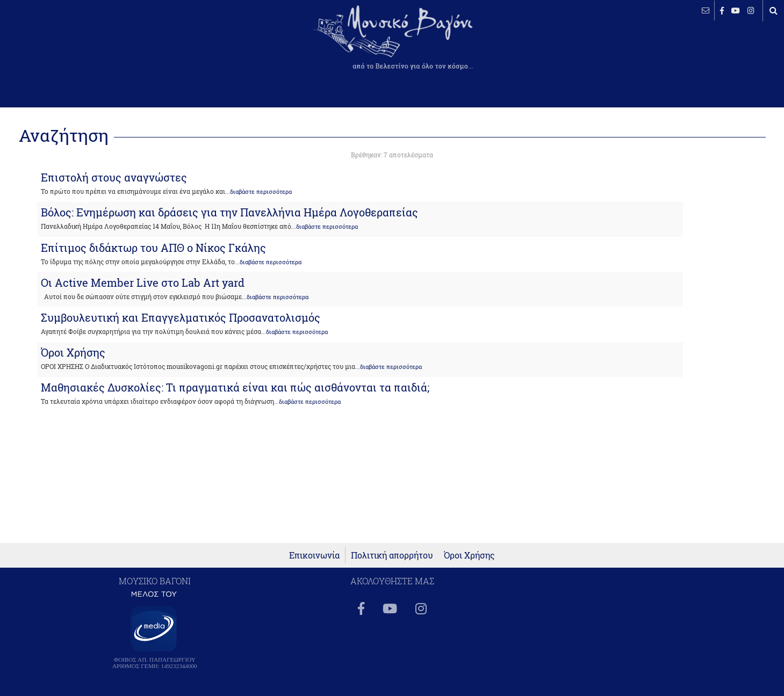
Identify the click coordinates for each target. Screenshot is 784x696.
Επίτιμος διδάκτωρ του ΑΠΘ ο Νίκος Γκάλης (153, 248)
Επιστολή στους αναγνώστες (114, 177)
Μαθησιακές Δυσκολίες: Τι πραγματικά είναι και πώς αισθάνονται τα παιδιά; (235, 387)
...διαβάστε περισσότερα (258, 192)
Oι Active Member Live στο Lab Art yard (143, 282)
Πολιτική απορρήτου (392, 555)
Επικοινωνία (314, 555)
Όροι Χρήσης (73, 352)
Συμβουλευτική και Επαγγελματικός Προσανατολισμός (181, 317)
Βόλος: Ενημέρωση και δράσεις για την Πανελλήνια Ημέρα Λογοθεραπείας (229, 212)
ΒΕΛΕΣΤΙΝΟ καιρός (66, 46)
